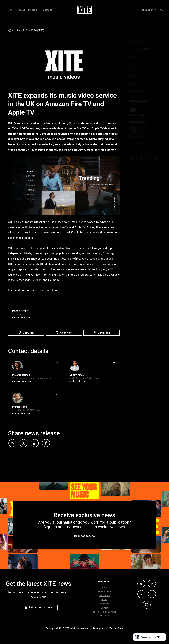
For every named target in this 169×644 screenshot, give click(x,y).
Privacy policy (100, 628)
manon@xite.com (21, 318)
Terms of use (116, 628)
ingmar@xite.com (21, 413)
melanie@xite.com (22, 381)
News (10, 10)
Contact (47, 10)
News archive (104, 591)
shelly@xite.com (78, 381)
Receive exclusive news (104, 612)
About (22, 10)
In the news (104, 596)
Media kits (34, 10)
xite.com (103, 615)
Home (104, 587)
